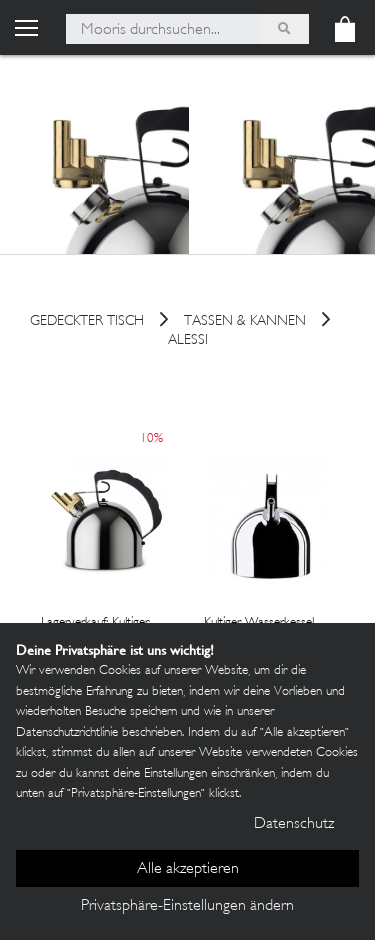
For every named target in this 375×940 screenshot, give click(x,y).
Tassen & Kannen (245, 322)
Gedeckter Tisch (87, 322)
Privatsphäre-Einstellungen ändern (187, 906)
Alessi (188, 340)
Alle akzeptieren (188, 869)
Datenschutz (294, 824)
